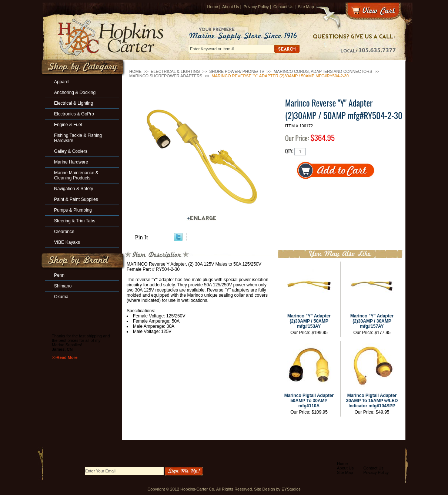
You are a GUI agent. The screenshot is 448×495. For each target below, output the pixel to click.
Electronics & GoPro (74, 114)
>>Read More (65, 357)
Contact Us (283, 7)
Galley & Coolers (71, 151)
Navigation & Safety (73, 189)
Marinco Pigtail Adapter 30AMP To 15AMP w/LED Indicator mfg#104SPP (372, 401)
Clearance (64, 232)
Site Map (306, 7)
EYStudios (291, 489)
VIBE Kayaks (67, 242)
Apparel (62, 82)
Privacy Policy (256, 7)
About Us (230, 7)
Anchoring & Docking (75, 92)
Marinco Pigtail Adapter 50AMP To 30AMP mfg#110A (309, 401)
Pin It (142, 237)
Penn (59, 275)
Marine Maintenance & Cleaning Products (76, 175)
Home (213, 7)
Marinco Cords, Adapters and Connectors (323, 71)
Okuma (61, 297)
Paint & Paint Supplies (76, 199)
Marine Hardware (71, 162)
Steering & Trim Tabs (75, 221)
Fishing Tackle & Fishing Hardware (78, 138)
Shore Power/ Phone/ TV (237, 71)
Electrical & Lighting (175, 71)
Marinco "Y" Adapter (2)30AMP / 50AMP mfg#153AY (309, 321)
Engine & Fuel (68, 125)
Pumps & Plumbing (73, 210)
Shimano (63, 286)
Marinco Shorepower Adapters (166, 76)
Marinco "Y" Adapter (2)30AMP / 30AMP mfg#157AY (372, 321)
